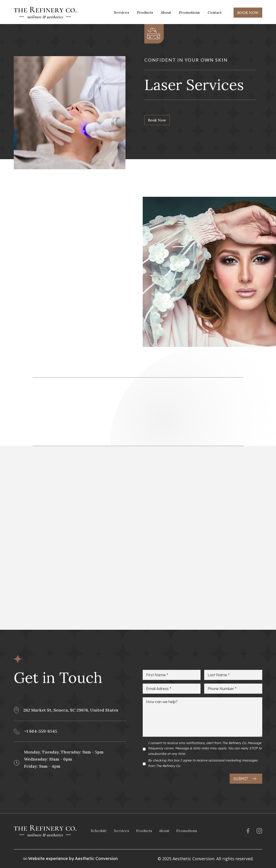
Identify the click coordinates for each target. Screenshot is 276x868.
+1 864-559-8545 (41, 731)
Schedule (99, 831)
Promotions (189, 12)
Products (145, 12)
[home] (45, 13)
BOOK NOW (248, 13)
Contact (215, 12)
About (166, 12)
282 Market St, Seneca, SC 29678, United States (71, 710)
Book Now (157, 120)
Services (121, 12)
